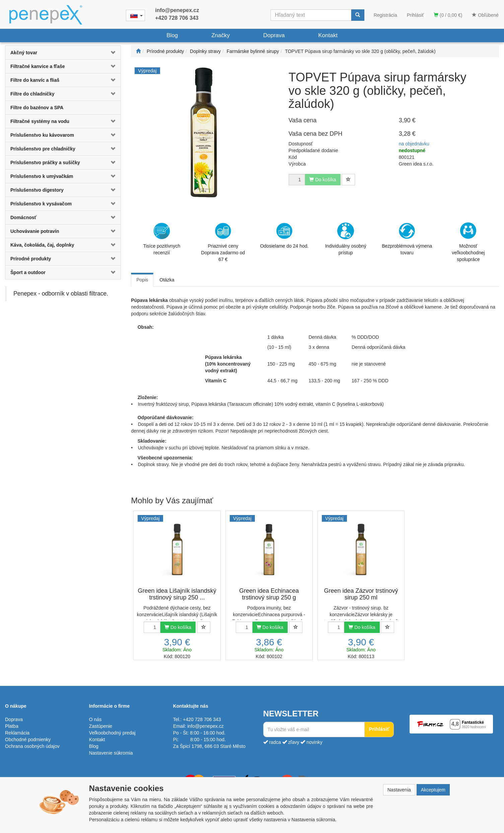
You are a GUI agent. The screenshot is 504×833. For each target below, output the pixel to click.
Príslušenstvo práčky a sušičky (45, 163)
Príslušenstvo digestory (37, 190)
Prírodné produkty (31, 259)
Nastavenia (399, 790)
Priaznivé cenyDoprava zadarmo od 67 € (223, 242)
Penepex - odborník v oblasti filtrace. (61, 294)
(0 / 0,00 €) (448, 15)
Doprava (274, 35)
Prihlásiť (415, 15)
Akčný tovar (24, 53)
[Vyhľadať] (358, 15)
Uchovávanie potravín (35, 231)
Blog (172, 35)
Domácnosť (23, 217)
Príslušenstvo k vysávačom (41, 204)
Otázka (167, 280)
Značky (221, 35)
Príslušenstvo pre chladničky (43, 149)
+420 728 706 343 (177, 18)
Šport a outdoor (28, 272)
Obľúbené (485, 15)
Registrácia (385, 15)
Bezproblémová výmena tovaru (407, 239)
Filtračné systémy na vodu (40, 121)
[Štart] (138, 51)
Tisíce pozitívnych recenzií (162, 239)
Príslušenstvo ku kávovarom (42, 135)
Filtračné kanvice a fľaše (38, 66)
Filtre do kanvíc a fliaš (35, 80)
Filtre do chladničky (32, 94)
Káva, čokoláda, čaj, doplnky (42, 245)
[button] (111, 53)
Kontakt (328, 35)
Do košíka (178, 627)
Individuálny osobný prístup (346, 239)
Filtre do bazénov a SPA (37, 108)
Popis (142, 280)
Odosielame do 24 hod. (284, 236)
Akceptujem (433, 790)
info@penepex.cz (177, 10)
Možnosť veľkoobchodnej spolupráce (468, 242)
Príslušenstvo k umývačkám (42, 176)
